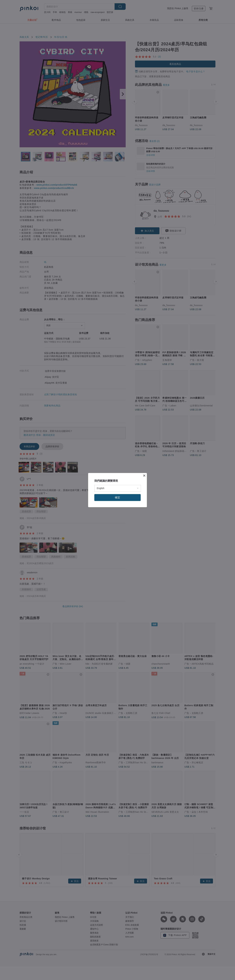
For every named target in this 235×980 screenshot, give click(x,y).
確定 (117, 497)
